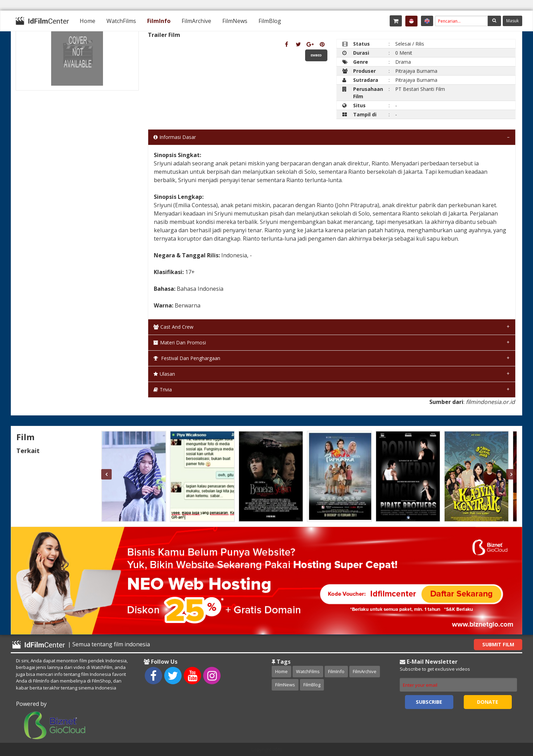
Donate (488, 702)
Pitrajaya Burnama (416, 71)
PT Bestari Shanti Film (420, 89)
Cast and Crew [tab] (173, 327)
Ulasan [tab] (164, 374)
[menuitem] (87, 21)
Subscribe (429, 702)
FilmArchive (196, 21)
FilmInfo (159, 21)
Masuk (512, 21)
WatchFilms (121, 21)
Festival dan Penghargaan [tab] (187, 358)
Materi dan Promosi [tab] (180, 342)
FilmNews (235, 21)
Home (87, 21)
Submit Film (498, 644)
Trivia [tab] (163, 389)
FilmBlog (270, 21)
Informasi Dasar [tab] (175, 137)
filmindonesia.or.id (490, 402)
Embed (316, 55)
